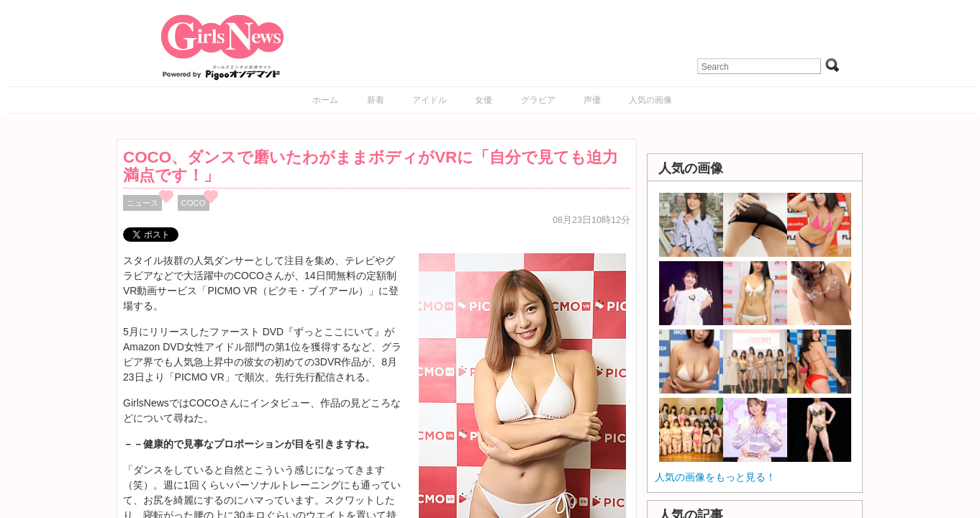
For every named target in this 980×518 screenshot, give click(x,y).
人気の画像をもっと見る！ (715, 477)
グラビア (538, 100)
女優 (484, 100)
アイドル (430, 100)
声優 (592, 100)
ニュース (142, 203)
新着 (376, 100)
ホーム (325, 100)
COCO (194, 203)
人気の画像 (650, 100)
